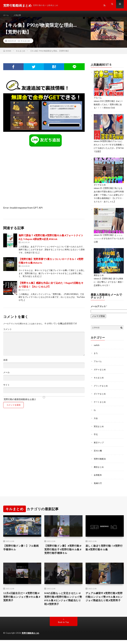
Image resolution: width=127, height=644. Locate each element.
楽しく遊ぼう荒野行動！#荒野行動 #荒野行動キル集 (104, 550)
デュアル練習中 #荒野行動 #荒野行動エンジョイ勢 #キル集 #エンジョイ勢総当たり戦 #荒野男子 (104, 603)
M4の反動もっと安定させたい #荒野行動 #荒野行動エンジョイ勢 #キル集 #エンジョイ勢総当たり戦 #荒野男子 (62, 603)
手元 (96, 437)
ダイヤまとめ (100, 187)
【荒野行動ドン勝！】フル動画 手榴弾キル (22, 550)
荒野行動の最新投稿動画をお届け (44, 401)
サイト (6, 388)
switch (97, 349)
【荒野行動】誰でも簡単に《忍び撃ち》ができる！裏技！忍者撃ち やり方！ (108, 286)
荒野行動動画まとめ (31, 638)
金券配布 (98, 477)
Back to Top (63, 627)
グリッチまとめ (101, 389)
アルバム (98, 101)
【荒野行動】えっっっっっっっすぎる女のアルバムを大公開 (108, 243)
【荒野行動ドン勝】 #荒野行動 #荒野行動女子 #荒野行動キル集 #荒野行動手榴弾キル (62, 552)
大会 (96, 421)
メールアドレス (99, 310)
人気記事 (19, 15)
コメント (8, 332)
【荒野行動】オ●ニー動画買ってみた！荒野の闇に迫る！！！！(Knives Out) (108, 107)
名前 (5, 363)
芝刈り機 (98, 453)
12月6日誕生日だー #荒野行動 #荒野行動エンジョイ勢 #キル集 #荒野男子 (21, 601)
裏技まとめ (99, 279)
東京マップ (99, 445)
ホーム (6, 15)
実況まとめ (99, 429)
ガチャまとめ (100, 373)
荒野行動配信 (100, 461)
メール (6, 375)
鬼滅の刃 (98, 485)
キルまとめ (25, 44)
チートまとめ (100, 405)
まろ (96, 357)
